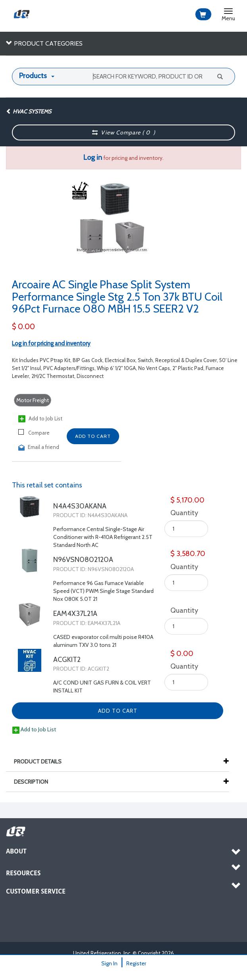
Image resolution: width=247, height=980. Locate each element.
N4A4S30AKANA (80, 506)
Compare (34, 432)
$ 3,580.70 (188, 554)
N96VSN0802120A (83, 560)
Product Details (42, 761)
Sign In (109, 963)
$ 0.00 (23, 327)
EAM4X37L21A (75, 614)
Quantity (182, 513)
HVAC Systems (29, 111)
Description (35, 782)
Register (136, 963)
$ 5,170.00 (187, 500)
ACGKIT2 (67, 660)
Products (33, 76)
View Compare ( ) (124, 132)
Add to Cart (93, 436)
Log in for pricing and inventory (51, 343)
